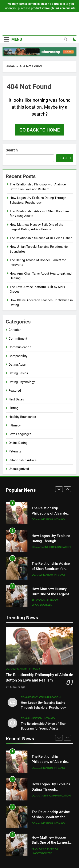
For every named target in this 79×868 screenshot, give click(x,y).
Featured (15, 391)
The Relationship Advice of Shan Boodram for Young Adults (51, 569)
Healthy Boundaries (22, 417)
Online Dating (18, 443)
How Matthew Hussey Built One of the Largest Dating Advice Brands (50, 594)
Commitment (18, 339)
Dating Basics (18, 373)
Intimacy (15, 425)
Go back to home (39, 130)
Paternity (15, 451)
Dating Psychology (22, 382)
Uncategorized (19, 469)
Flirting (13, 408)
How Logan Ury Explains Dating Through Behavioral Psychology (51, 541)
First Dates (16, 399)
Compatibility (18, 356)
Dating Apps (17, 365)
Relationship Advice (23, 460)
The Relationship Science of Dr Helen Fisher (41, 238)
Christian (15, 330)
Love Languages (20, 434)
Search (12, 150)
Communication (20, 347)
